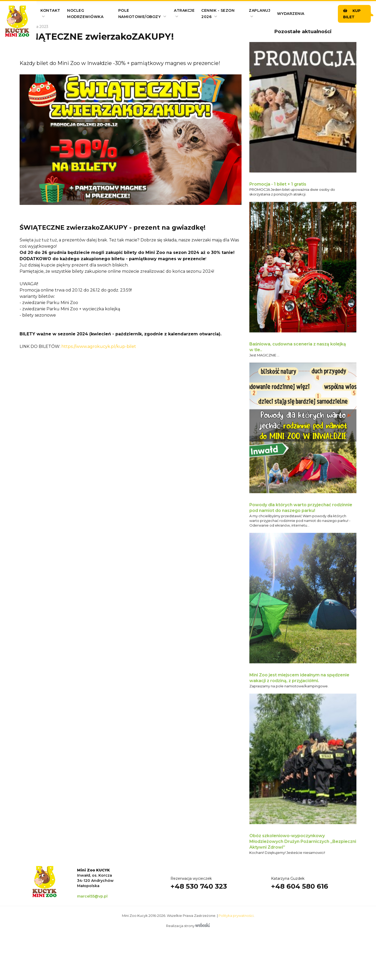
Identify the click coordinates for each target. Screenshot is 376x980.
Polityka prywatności (236, 943)
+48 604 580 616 (300, 911)
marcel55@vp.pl (92, 924)
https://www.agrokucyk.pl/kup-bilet (99, 346)
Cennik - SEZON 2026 (218, 14)
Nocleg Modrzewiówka (85, 14)
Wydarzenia (291, 14)
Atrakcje (184, 13)
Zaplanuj (260, 13)
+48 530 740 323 (199, 911)
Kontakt (50, 13)
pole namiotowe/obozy (142, 14)
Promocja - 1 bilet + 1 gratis (278, 185)
